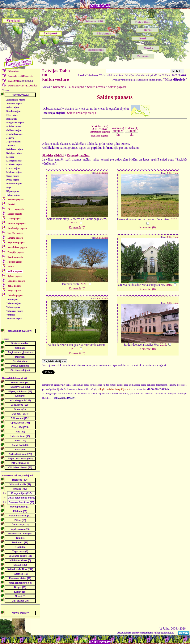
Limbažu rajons (14, 165)
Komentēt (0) (77, 227)
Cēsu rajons (12, 115)
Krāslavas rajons (15, 149)
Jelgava (10, 138)
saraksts (20, 76)
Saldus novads (96, 87)
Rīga (9, 187)
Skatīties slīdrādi (53, 155)
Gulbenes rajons (14, 130)
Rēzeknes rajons (14, 184)
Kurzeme (59, 87)
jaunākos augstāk (100, 136)
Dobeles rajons (14, 126)
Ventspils (11, 315)
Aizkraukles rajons (16, 100)
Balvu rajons (13, 107)
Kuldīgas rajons (14, 153)
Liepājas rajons (14, 161)
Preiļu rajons (13, 180)
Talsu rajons (12, 300)
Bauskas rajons (14, 111)
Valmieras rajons (15, 311)
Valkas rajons (13, 307)
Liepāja (10, 157)
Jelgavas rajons (14, 142)
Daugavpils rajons (15, 123)
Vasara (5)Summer (118, 129)
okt (131, 135)
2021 (83, 284)
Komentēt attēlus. (78, 155)
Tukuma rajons (14, 303)
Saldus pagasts (117, 87)
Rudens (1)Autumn (131, 129)
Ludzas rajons (13, 168)
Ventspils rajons (14, 319)
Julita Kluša (102, 173)
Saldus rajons (14, 195)
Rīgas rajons (12, 191)
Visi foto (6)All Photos (100, 129)
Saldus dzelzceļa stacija (82, 113)
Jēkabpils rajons (14, 134)
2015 (74, 223)
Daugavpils (12, 119)
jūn (118, 135)
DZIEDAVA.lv (100, 6)
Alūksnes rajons (14, 104)
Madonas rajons (14, 172)
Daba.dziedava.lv (22, 86)
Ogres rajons (13, 176)
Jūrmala (10, 145)
